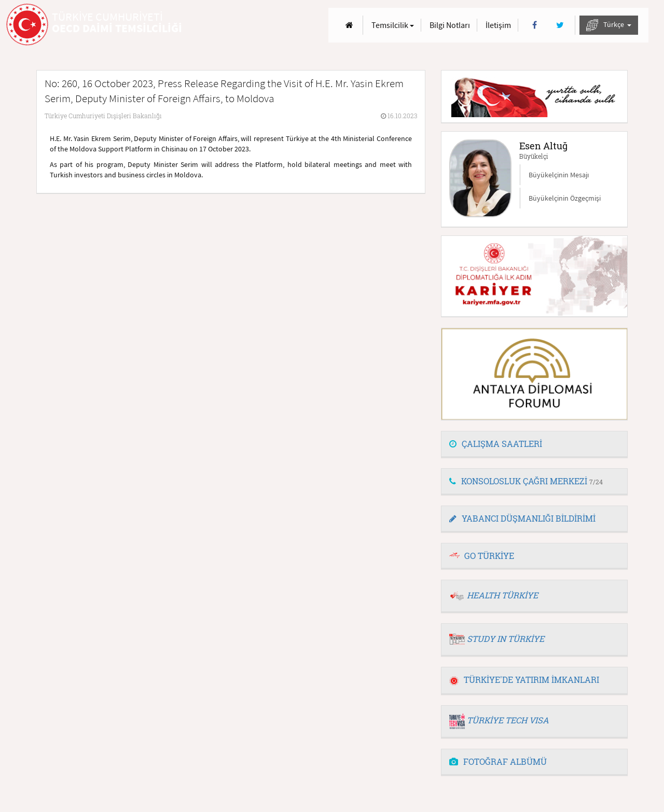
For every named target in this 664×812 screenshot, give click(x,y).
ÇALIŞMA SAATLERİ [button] (496, 444)
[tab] (534, 444)
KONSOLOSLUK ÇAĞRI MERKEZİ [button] (526, 481)
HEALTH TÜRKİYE (502, 595)
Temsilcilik (393, 25)
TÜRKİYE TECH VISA (508, 720)
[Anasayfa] (349, 25)
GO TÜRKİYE (489, 556)
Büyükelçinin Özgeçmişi (565, 198)
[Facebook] (535, 25)
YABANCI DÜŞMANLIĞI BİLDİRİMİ (522, 518)
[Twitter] (560, 25)
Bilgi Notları (450, 25)
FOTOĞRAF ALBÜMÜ (498, 761)
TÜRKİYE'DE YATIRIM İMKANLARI (524, 680)
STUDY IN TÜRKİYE (506, 639)
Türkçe (609, 25)
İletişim (498, 25)
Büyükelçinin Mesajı (559, 175)
